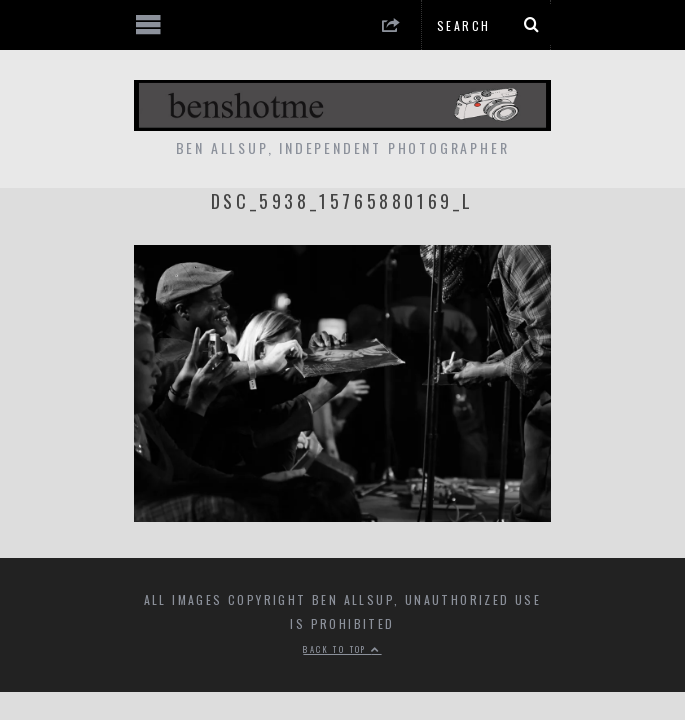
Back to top (342, 649)
